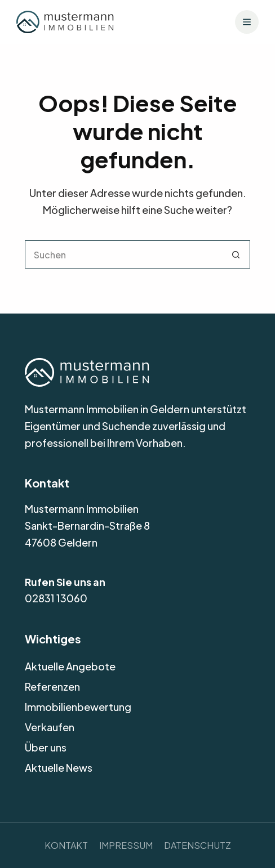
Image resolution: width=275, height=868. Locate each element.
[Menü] (247, 22)
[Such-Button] (236, 254)
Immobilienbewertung (78, 707)
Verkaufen (50, 727)
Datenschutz (198, 845)
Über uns (46, 747)
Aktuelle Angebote (70, 666)
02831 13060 (56, 598)
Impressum (126, 845)
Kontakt (66, 845)
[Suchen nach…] (123, 254)
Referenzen (52, 686)
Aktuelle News (59, 768)
